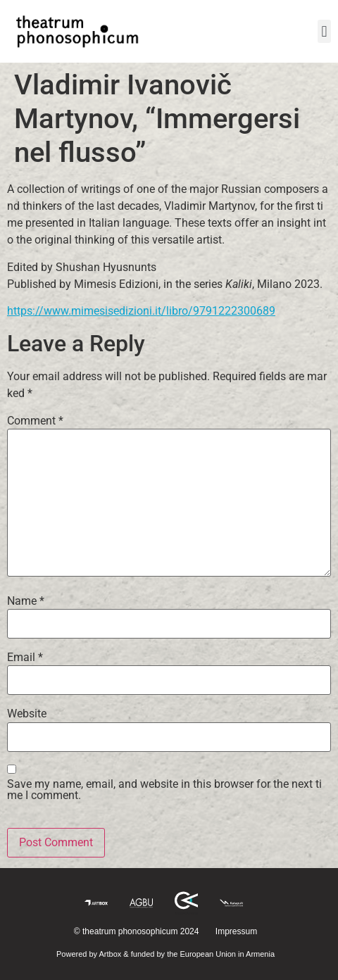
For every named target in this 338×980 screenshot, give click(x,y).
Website (27, 714)
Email (25, 658)
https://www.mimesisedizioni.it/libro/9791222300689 (141, 311)
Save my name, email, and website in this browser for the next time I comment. (164, 790)
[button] (324, 31)
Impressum (236, 931)
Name (26, 601)
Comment (35, 421)
